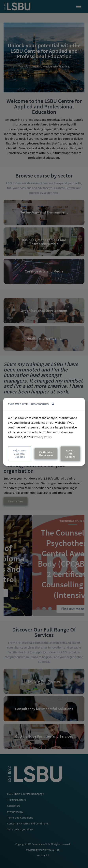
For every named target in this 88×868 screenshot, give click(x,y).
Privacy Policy (43, 437)
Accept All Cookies (70, 454)
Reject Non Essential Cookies (20, 454)
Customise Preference (46, 454)
